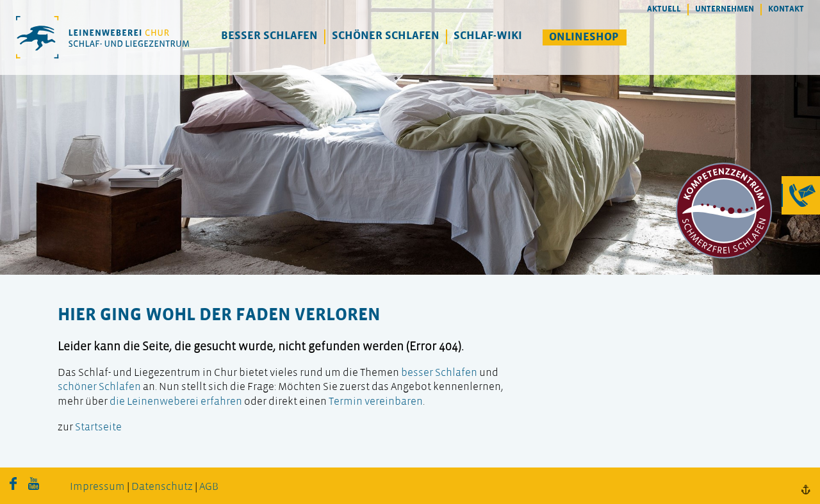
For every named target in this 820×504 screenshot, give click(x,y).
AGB (209, 487)
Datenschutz (162, 487)
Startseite (98, 427)
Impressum (97, 487)
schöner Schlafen (99, 387)
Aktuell (664, 9)
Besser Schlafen (269, 36)
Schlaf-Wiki (488, 36)
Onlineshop (584, 37)
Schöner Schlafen (386, 36)
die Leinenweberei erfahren (176, 402)
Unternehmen (725, 9)
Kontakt (786, 9)
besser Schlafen (439, 373)
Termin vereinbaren (376, 402)
